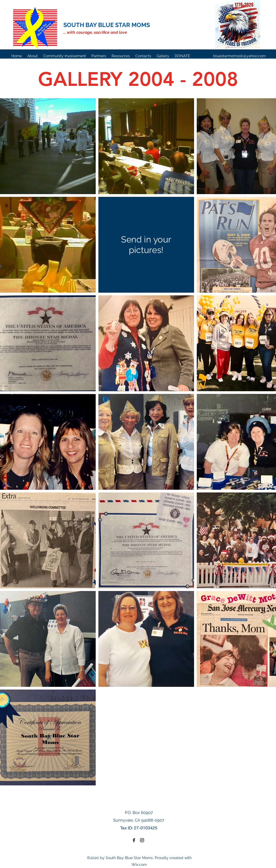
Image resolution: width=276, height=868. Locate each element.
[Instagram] (142, 840)
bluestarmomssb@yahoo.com (239, 56)
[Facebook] (134, 840)
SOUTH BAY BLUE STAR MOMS (107, 25)
